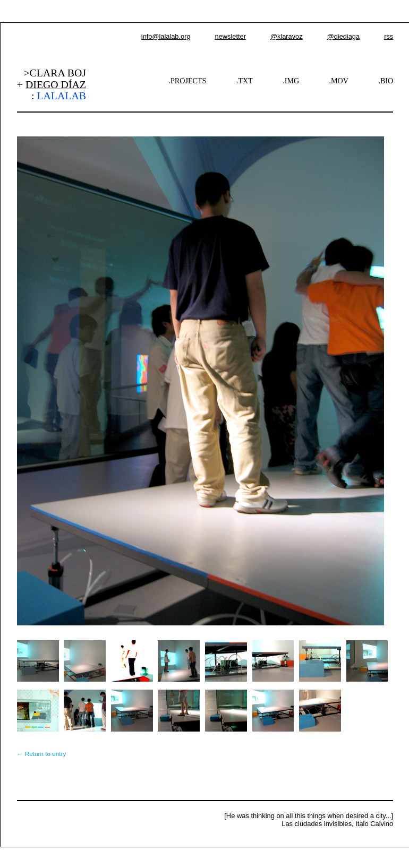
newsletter (231, 36)
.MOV (339, 81)
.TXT (245, 81)
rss (389, 36)
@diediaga (343, 36)
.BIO (386, 81)
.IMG (291, 81)
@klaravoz (287, 36)
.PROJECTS (188, 81)
